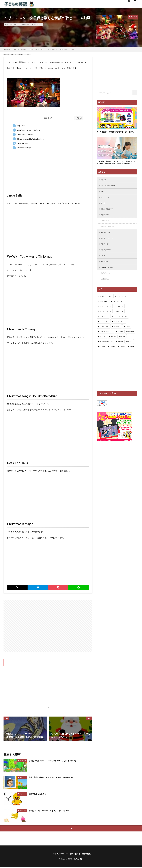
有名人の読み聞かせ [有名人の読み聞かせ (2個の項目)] (106, 352)
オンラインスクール (108, 247)
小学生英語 (105, 271)
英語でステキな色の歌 (39, 794)
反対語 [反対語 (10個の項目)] (127, 336)
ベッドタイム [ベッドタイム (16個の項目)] (104, 336)
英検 (103, 198)
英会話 (103, 210)
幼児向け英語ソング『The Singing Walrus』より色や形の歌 (57, 761)
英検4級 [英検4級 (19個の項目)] (113, 357)
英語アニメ (107, 289)
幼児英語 (104, 265)
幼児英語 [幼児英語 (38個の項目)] (113, 347)
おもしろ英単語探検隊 (109, 192)
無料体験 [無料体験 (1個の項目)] (120, 352)
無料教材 (107, 228)
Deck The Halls (20, 143)
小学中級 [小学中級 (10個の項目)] (120, 342)
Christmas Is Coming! (23, 134)
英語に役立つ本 (107, 259)
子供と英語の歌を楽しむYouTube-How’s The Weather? (55, 777)
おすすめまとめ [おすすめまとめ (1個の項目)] (118, 311)
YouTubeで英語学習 (20, 49)
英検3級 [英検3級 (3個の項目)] (103, 357)
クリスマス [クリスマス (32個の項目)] (120, 316)
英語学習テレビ (107, 240)
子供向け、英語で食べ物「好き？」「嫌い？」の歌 (53, 810)
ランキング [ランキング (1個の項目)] (117, 336)
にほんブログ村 (103, 415)
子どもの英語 (78, 859)
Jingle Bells (19, 126)
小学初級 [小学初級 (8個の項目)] (131, 342)
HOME (8, 49)
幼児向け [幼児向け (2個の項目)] (103, 347)
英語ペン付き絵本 (110, 234)
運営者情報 (88, 854)
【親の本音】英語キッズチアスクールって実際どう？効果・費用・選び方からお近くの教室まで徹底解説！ (116, 167)
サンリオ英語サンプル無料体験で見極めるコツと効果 (116, 133)
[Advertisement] (48, 170)
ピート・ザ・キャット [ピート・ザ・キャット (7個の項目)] (120, 326)
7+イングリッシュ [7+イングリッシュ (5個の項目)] (106, 306)
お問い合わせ (76, 854)
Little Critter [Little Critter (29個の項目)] (104, 311)
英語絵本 (104, 186)
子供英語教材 (106, 222)
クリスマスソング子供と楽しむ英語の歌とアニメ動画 (57, 49)
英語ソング (37, 24)
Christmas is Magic (22, 148)
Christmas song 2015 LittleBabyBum (28, 139)
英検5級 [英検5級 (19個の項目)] (122, 357)
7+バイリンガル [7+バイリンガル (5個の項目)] (121, 306)
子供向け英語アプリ (108, 216)
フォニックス (106, 204)
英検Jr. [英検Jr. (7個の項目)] (132, 357)
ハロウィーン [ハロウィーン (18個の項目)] (104, 326)
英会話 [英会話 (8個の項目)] (130, 352)
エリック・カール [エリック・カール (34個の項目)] (106, 316)
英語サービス (106, 253)
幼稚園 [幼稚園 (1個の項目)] (123, 347)
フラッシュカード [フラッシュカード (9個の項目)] (119, 331)
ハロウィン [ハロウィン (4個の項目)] (120, 321)
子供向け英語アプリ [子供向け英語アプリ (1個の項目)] (106, 342)
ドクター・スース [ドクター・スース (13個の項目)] (106, 321)
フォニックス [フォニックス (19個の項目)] (104, 331)
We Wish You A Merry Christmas (27, 130)
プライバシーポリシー (58, 854)
